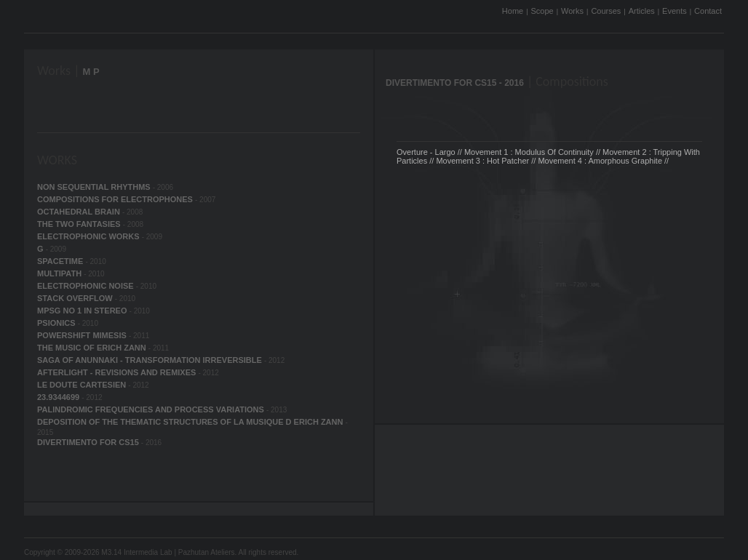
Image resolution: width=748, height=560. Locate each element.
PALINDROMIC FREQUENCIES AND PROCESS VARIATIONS (152, 409)
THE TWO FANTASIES (80, 224)
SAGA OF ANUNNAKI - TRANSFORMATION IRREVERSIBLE (151, 360)
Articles (642, 11)
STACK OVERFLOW (76, 298)
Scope (542, 11)
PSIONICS (57, 323)
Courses (606, 11)
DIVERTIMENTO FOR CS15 (89, 442)
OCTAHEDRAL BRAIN (80, 212)
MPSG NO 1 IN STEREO (83, 311)
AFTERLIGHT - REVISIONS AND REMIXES (118, 372)
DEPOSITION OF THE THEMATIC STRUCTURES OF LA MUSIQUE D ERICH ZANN (191, 422)
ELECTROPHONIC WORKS (89, 236)
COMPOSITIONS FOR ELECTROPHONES (116, 199)
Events (675, 11)
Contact (708, 11)
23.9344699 (59, 397)
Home (513, 11)
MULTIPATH (60, 273)
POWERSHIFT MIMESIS (83, 335)
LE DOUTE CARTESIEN (83, 385)
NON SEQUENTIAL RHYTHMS (95, 187)
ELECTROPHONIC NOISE (87, 286)
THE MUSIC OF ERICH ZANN (93, 348)
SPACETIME (61, 261)
